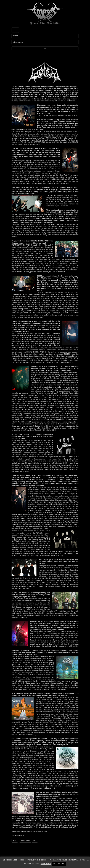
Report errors (25, 841)
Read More (46, 864)
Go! (45, 48)
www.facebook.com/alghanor (37, 831)
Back (15, 841)
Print (35, 841)
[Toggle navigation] (15, 30)
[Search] (45, 36)
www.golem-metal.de (19, 831)
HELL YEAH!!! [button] (59, 864)
